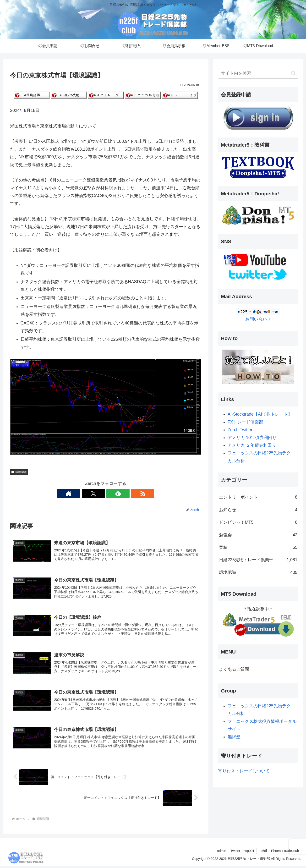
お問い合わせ (258, 319)
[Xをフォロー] (100, 494)
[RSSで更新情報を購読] (122, 494)
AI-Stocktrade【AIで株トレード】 (260, 414)
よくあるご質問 (234, 669)
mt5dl (262, 853)
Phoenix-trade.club (285, 853)
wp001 (248, 853)
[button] (293, 73)
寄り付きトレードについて (244, 771)
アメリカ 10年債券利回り (252, 438)
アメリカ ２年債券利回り (252, 445)
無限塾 (234, 737)
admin (218, 853)
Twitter (233, 853)
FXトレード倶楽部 (245, 422)
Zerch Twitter (240, 430)
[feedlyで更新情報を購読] (111, 494)
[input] (258, 73)
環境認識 (19, 472)
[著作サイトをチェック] (89, 494)
